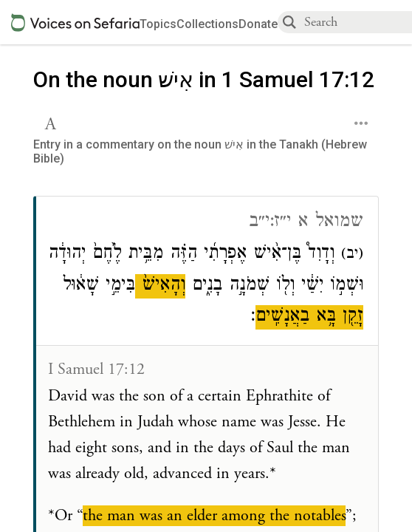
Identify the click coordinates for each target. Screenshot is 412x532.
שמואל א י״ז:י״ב (306, 223)
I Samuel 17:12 (96, 369)
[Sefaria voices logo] (75, 23)
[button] (52, 122)
